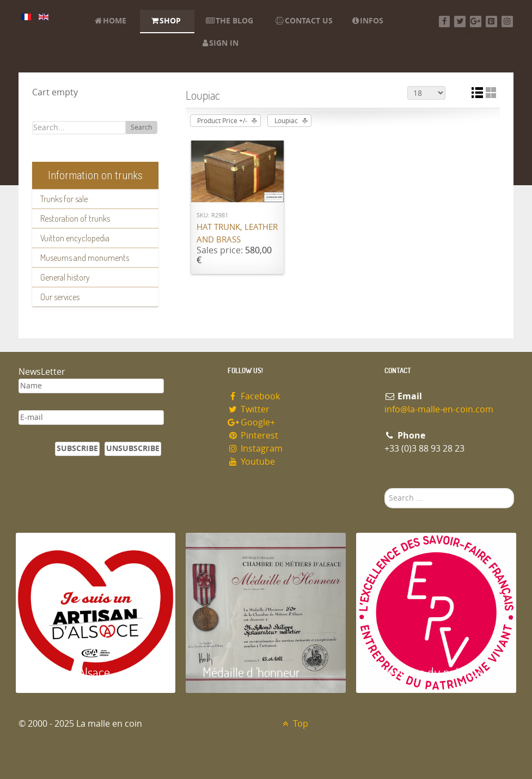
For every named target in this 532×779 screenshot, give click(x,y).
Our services (60, 297)
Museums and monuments (85, 258)
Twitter (249, 409)
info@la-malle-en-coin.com (439, 409)
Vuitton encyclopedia (75, 238)
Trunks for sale (64, 199)
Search (141, 127)
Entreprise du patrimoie (432, 672)
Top (294, 724)
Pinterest (253, 436)
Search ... (385, 488)
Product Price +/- (222, 121)
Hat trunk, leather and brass (237, 233)
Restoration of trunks (75, 218)
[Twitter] (460, 22)
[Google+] (476, 22)
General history (65, 277)
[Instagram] (507, 22)
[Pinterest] (491, 22)
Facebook (254, 396)
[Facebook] (445, 22)
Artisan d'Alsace (71, 672)
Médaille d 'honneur (251, 672)
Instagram (255, 449)
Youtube (252, 462)
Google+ (252, 422)
